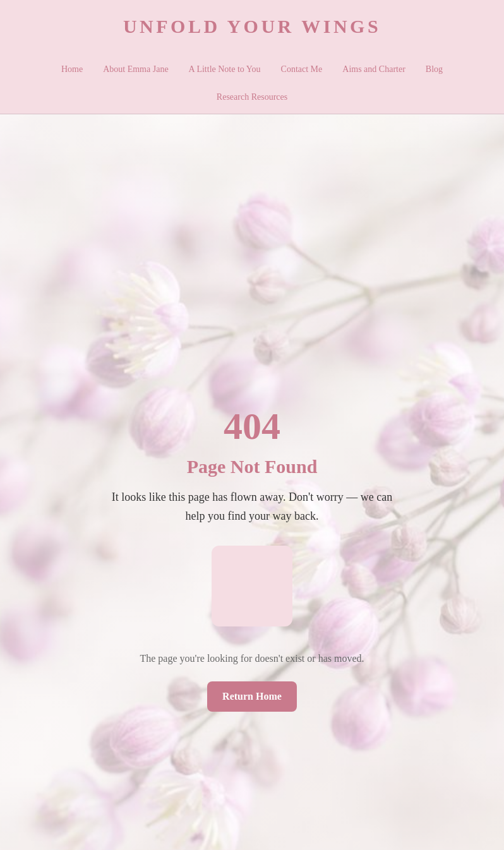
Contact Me (302, 69)
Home (72, 69)
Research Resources (252, 97)
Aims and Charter (374, 69)
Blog (434, 69)
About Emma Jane (135, 69)
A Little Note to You (225, 69)
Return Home (252, 696)
